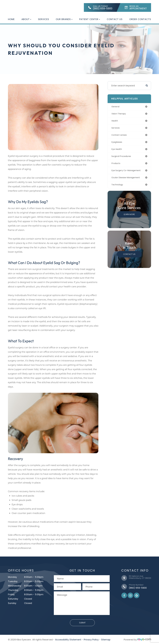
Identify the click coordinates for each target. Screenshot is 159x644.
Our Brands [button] (64, 19)
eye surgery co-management (128, 172)
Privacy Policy (91, 639)
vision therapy (120, 114)
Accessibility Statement (68, 639)
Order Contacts (140, 19)
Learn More (130, 217)
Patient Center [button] (90, 19)
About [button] (26, 19)
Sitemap (106, 639)
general (116, 107)
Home (11, 19)
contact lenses (120, 136)
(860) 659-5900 (138, 587)
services (117, 129)
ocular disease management (128, 180)
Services (44, 19)
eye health (118, 151)
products (117, 165)
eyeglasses (118, 143)
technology (118, 187)
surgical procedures (123, 158)
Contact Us (115, 19)
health (115, 121)
